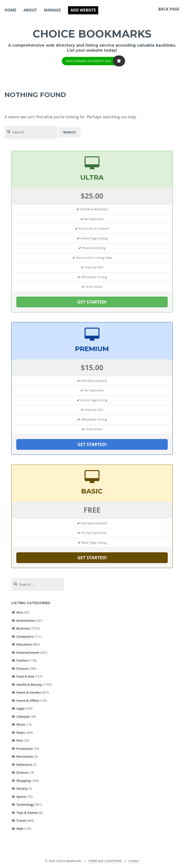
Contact (134, 861)
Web (20, 829)
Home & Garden (29, 692)
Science (22, 772)
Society (22, 788)
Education (24, 644)
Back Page (169, 9)
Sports (21, 797)
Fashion (22, 660)
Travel (21, 820)
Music (21, 724)
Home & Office (28, 700)
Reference (24, 765)
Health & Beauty (29, 684)
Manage (53, 10)
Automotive (26, 620)
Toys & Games (27, 813)
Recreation (25, 756)
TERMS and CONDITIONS (105, 861)
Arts (20, 612)
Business (23, 628)
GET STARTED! (92, 302)
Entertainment (28, 652)
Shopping (23, 781)
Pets (20, 740)
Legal (20, 708)
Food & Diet (25, 676)
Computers (25, 636)
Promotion (25, 749)
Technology (25, 804)
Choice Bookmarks (92, 33)
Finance (22, 668)
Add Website (83, 10)
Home (10, 10)
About (30, 10)
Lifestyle (23, 716)
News (21, 732)
